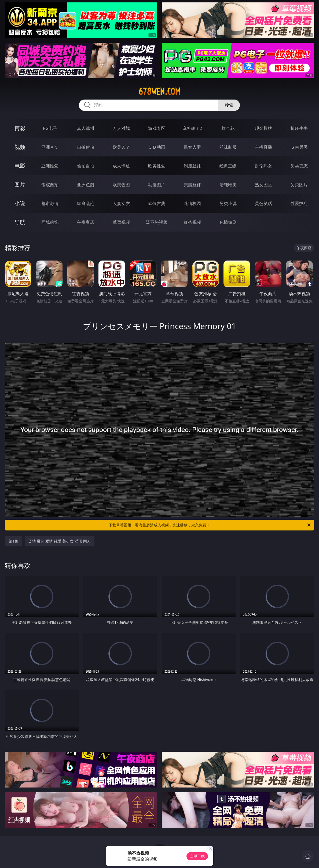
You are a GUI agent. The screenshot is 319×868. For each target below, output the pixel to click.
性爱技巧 (299, 203)
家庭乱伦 (86, 203)
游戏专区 (157, 128)
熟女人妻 (192, 147)
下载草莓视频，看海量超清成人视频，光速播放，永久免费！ (210, 525)
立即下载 (197, 856)
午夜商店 (86, 222)
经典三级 (228, 166)
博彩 (20, 128)
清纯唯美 (228, 185)
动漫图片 (157, 185)
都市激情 (50, 203)
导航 (20, 222)
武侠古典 (157, 203)
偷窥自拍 (50, 185)
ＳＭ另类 (299, 147)
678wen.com (159, 91)
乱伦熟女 (263, 166)
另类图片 (299, 185)
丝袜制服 (228, 147)
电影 (20, 166)
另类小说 (228, 203)
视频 (20, 147)
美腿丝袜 (192, 185)
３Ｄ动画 (157, 147)
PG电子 (50, 128)
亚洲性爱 (50, 166)
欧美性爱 (157, 166)
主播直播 (263, 147)
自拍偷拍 (86, 147)
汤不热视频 (157, 222)
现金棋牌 (263, 128)
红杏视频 (192, 222)
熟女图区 (263, 185)
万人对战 (121, 128)
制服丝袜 (192, 166)
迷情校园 (192, 203)
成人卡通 (121, 166)
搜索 (229, 105)
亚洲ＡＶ (50, 147)
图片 (20, 184)
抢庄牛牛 (299, 128)
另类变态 (299, 166)
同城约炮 (50, 222)
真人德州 (86, 128)
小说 (20, 203)
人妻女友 (121, 203)
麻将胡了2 (192, 128)
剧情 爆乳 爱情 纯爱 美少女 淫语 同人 (60, 541)
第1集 (13, 541)
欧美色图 (121, 185)
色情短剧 (228, 222)
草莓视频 (121, 222)
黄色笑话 (263, 203)
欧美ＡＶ (121, 147)
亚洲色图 (86, 185)
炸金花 (228, 128)
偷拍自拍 (86, 166)
